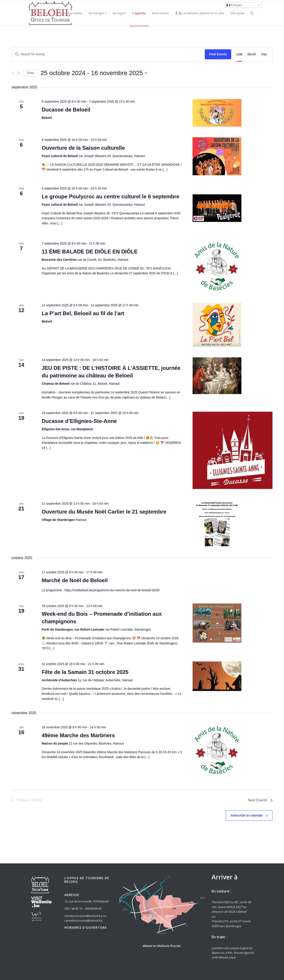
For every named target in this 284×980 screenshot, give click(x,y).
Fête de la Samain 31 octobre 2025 (85, 672)
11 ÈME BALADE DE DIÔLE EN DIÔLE (90, 252)
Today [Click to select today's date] (30, 73)
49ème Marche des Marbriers (78, 735)
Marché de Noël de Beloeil (75, 580)
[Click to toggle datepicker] (94, 73)
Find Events (218, 54)
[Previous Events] (13, 73)
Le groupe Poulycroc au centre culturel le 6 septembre (110, 196)
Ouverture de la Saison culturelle (83, 148)
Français (234, 5)
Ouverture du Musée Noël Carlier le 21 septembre (104, 512)
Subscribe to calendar (247, 815)
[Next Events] (19, 73)
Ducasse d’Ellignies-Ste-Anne (79, 421)
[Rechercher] (252, 13)
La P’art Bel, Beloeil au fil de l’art (83, 313)
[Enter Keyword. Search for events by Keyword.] (108, 54)
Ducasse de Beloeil (66, 110)
